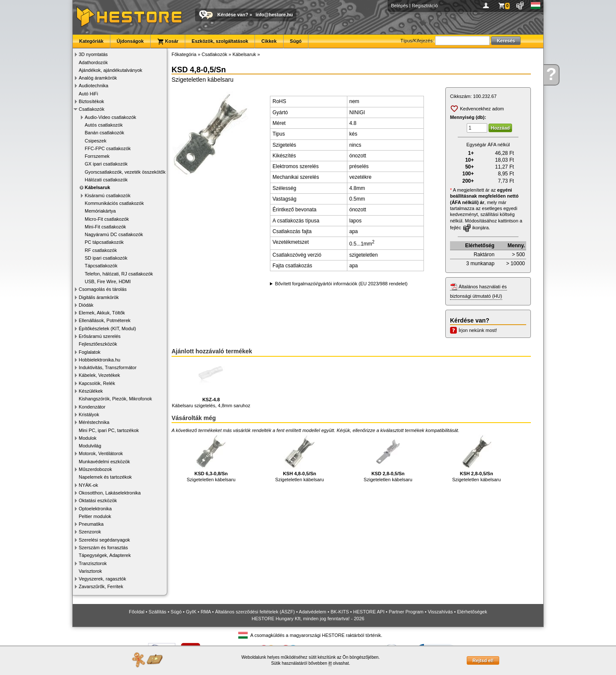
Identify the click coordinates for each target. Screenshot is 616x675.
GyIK (191, 612)
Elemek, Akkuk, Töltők (102, 313)
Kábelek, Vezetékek (99, 375)
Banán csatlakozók (104, 133)
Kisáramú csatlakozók (108, 195)
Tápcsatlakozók (101, 266)
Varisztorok (90, 571)
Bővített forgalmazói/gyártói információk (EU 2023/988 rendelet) (341, 284)
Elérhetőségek (472, 612)
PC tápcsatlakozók (104, 242)
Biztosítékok (91, 101)
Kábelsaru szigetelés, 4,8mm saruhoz (211, 385)
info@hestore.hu (274, 15)
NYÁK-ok (88, 485)
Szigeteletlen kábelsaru (211, 458)
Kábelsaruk (97, 187)
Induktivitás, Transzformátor (108, 367)
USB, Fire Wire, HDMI (108, 281)
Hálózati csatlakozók (106, 180)
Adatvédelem (313, 612)
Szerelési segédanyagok (104, 540)
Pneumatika (91, 524)
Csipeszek (96, 141)
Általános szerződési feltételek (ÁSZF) (255, 612)
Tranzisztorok (93, 563)
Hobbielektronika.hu (99, 360)
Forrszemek (97, 156)
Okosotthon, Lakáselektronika (110, 493)
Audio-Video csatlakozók (110, 117)
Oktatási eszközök (98, 500)
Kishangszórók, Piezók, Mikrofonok (115, 399)
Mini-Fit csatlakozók (105, 227)
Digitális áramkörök (99, 297)
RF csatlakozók (101, 250)
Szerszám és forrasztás (103, 548)
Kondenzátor (92, 407)
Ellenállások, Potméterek (105, 320)
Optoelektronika (95, 509)
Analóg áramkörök (98, 78)
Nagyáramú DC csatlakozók (114, 234)
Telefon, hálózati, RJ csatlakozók (119, 274)
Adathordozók (93, 62)
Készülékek (91, 391)
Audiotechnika (93, 86)
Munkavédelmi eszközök (104, 462)
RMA (206, 612)
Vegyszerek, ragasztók (102, 579)
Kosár (168, 41)
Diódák (86, 305)
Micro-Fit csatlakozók (107, 219)
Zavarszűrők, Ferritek (101, 586)
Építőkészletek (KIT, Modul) (107, 329)
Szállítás (157, 612)
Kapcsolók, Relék (97, 383)
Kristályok (89, 414)
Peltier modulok (95, 516)
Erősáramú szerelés (100, 336)
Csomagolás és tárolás (103, 289)
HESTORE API (369, 612)
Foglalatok (90, 352)
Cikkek (269, 41)
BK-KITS (340, 612)
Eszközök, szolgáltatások (220, 41)
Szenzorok (90, 532)
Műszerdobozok (95, 469)
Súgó (296, 41)
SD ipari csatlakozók (106, 258)
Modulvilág (90, 446)
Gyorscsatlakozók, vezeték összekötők (125, 172)
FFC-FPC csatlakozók (108, 148)
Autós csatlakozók (104, 125)
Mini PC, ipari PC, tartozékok (109, 430)
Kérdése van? (233, 15)
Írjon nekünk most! (478, 330)
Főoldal (136, 612)
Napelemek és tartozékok (105, 477)
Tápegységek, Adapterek (105, 555)
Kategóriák (91, 41)
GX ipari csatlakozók (106, 164)
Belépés (400, 6)
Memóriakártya (100, 211)
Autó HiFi (88, 94)
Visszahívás (440, 612)
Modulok (88, 438)
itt (330, 663)
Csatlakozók (92, 109)
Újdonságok (130, 41)
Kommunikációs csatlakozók (114, 203)
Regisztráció (425, 6)
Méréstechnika (94, 422)
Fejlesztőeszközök (98, 344)
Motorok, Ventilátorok (101, 453)
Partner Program (406, 612)
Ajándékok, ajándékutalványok (111, 70)
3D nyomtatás (93, 54)
